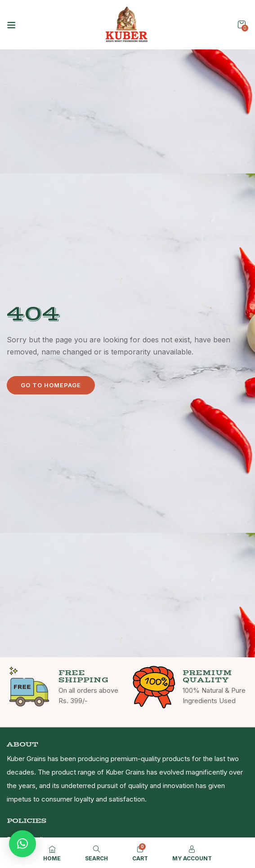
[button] (242, 24)
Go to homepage (51, 385)
